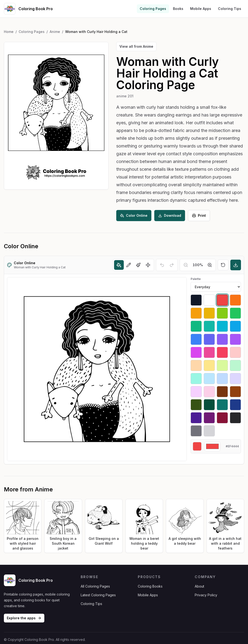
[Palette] (216, 287)
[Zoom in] (210, 265)
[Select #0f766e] (222, 405)
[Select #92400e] (235, 392)
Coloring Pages (153, 9)
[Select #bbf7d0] (235, 365)
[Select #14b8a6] (209, 326)
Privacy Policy (206, 595)
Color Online (134, 215)
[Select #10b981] (196, 326)
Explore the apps (24, 618)
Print (199, 215)
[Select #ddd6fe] (235, 379)
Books (178, 9)
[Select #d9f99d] (222, 365)
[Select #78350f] (222, 392)
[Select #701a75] (209, 418)
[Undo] (162, 265)
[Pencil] (129, 265)
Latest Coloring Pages (98, 595)
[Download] (236, 265)
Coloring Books (150, 586)
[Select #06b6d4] (222, 326)
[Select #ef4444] (222, 300)
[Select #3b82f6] (196, 339)
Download (170, 215)
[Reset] (223, 265)
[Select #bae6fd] (209, 379)
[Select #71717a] (196, 431)
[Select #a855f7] (235, 339)
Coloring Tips (230, 9)
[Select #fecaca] (235, 352)
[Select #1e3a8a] (235, 405)
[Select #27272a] (235, 418)
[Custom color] (212, 446)
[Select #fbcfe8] (209, 392)
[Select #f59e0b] (196, 313)
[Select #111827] (196, 300)
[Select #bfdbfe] (222, 379)
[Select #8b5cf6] (222, 339)
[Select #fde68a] (209, 365)
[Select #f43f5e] (222, 352)
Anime (55, 32)
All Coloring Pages (95, 586)
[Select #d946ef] (196, 352)
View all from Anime (136, 46)
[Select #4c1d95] (196, 418)
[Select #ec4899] (209, 352)
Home (9, 32)
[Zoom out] (186, 265)
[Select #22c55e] (235, 313)
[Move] (148, 265)
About (199, 586)
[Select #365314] (196, 405)
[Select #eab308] (209, 313)
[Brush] (138, 265)
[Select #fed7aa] (196, 365)
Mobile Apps (201, 9)
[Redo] (172, 265)
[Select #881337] (222, 418)
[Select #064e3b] (209, 405)
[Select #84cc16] (222, 313)
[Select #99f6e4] (196, 379)
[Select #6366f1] (209, 339)
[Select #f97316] (235, 300)
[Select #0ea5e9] (235, 326)
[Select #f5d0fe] (196, 392)
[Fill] (119, 265)
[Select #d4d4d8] (209, 431)
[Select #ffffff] (209, 300)
